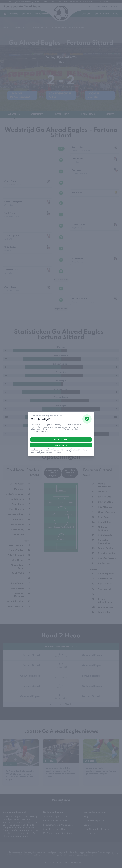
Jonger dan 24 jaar (61, 445)
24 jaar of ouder (61, 440)
